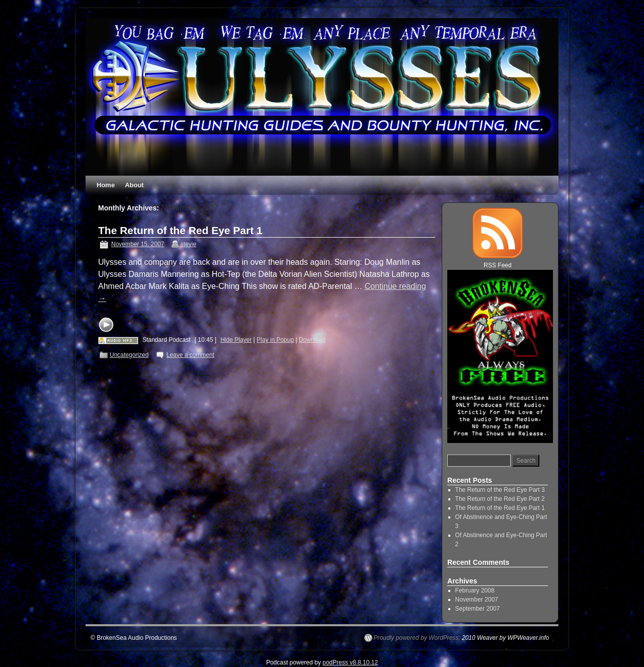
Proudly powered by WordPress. (417, 638)
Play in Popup (275, 340)
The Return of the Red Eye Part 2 (500, 499)
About (134, 185)
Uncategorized (129, 355)
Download (312, 340)
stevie (188, 244)
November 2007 (477, 600)
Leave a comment (190, 355)
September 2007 (478, 609)
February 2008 (475, 590)
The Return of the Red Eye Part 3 (500, 490)
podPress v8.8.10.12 (350, 662)
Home (106, 185)
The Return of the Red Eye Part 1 (180, 230)
